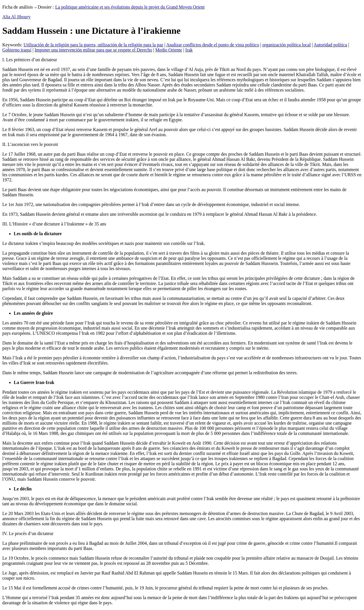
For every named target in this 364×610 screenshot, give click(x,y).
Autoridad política (330, 45)
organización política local (286, 45)
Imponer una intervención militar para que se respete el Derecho (93, 50)
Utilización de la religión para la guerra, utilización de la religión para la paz (93, 45)
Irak (189, 50)
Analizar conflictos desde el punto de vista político (213, 45)
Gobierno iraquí (17, 50)
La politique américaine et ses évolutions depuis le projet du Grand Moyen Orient (130, 7)
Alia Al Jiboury (16, 17)
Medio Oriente (169, 50)
